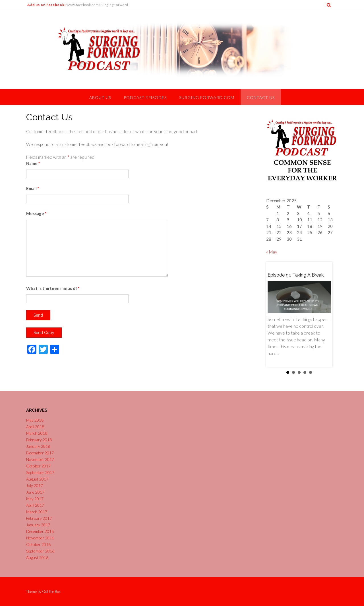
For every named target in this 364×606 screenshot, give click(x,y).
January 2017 (38, 525)
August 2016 (37, 557)
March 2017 (37, 512)
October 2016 (38, 544)
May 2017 (35, 499)
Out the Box (51, 591)
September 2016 (40, 551)
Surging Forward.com (207, 97)
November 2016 (40, 538)
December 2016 (40, 531)
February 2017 (39, 518)
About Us (100, 97)
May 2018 (35, 420)
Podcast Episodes (145, 97)
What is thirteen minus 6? (53, 288)
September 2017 (40, 472)
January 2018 (38, 446)
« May (272, 252)
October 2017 (38, 466)
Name (33, 163)
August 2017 (37, 479)
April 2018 (35, 427)
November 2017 (40, 459)
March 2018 (37, 433)
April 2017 (35, 505)
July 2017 (35, 486)
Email (33, 188)
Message (36, 213)
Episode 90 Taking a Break (296, 275)
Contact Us (261, 97)
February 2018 (39, 440)
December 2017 (40, 453)
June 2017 (35, 492)
